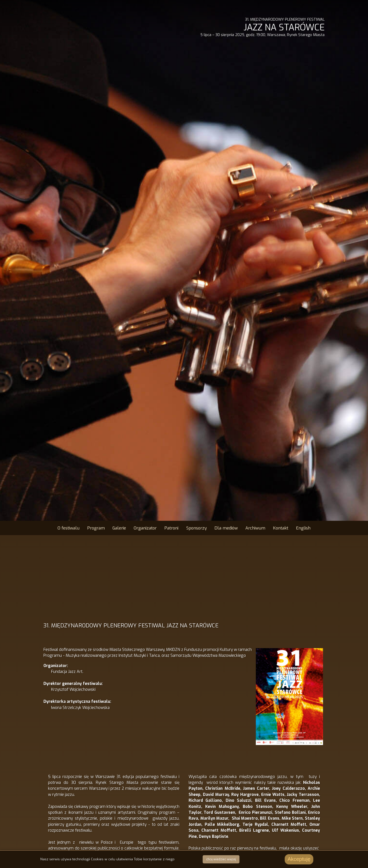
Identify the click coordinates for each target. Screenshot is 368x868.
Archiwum (255, 528)
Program (96, 528)
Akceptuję (299, 859)
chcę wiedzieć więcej (221, 859)
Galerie (119, 528)
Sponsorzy (197, 528)
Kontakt (281, 528)
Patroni (171, 528)
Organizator (145, 528)
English (303, 528)
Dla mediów (226, 528)
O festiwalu (68, 528)
